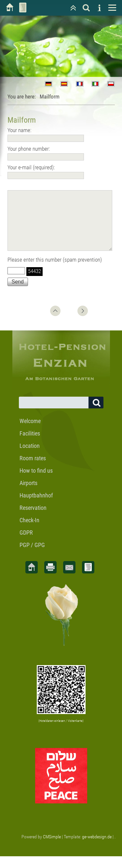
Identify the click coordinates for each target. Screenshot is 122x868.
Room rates (33, 470)
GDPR (26, 544)
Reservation (33, 519)
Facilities (30, 445)
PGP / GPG (32, 557)
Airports (28, 495)
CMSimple (52, 848)
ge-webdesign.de (97, 848)
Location (30, 457)
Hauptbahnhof (36, 507)
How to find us (36, 482)
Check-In (29, 532)
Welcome (30, 433)
